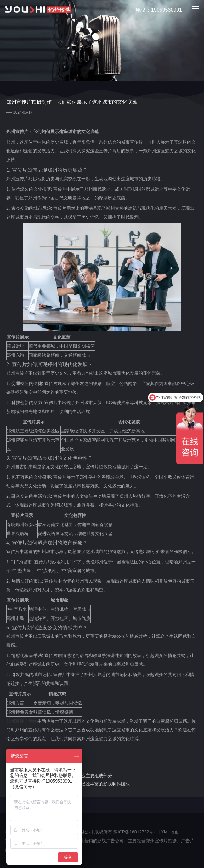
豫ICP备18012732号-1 (135, 832)
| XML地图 (169, 832)
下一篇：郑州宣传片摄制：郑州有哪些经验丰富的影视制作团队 (68, 784)
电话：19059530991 (155, 10)
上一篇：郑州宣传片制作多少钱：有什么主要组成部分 (59, 776)
